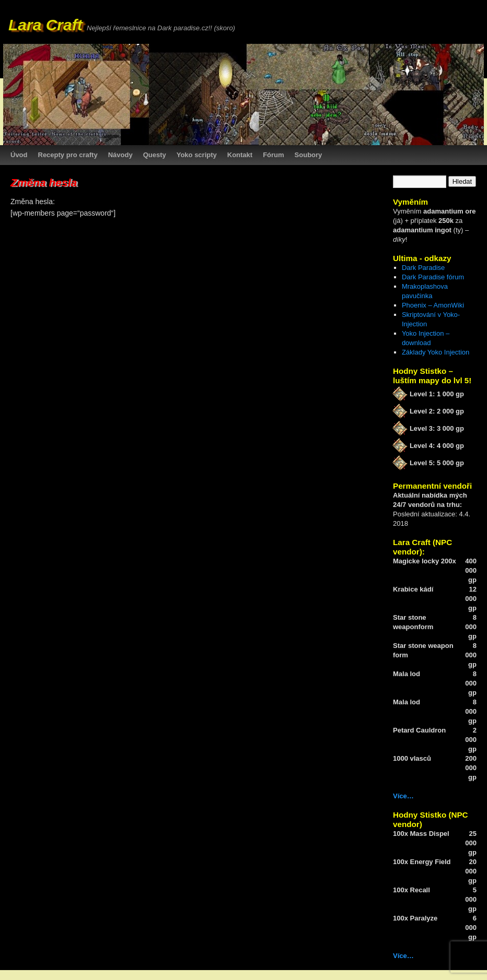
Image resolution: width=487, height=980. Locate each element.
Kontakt (240, 155)
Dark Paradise (423, 268)
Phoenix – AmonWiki (433, 305)
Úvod (19, 155)
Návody (120, 155)
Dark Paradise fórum (433, 277)
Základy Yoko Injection (436, 352)
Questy (155, 155)
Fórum (273, 155)
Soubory (309, 155)
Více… (403, 796)
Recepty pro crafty (68, 155)
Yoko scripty (197, 155)
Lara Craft (45, 25)
